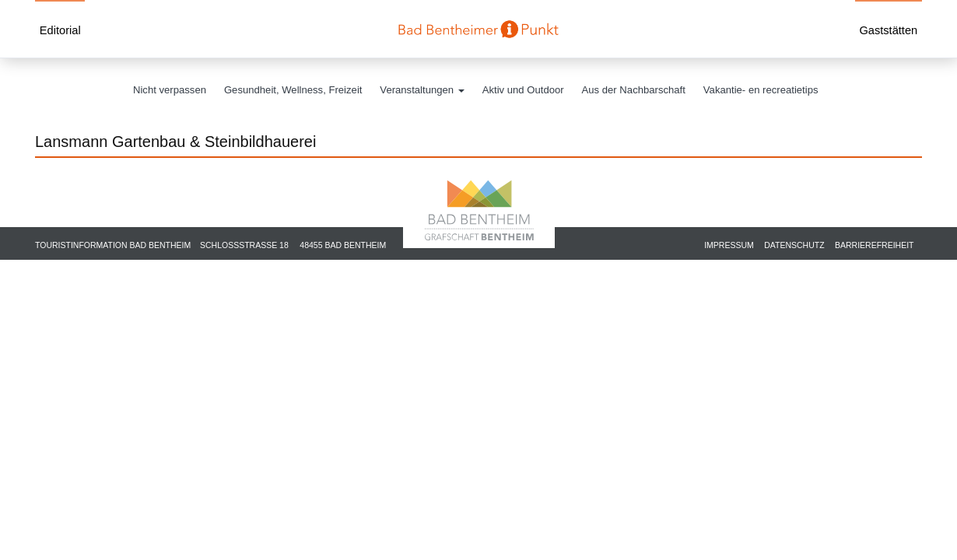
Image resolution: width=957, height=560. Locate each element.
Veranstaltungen (422, 90)
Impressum (729, 245)
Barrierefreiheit (875, 245)
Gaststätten (888, 30)
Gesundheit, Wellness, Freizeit (293, 90)
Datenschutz (794, 245)
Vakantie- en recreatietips (761, 90)
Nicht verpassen (170, 90)
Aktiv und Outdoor (523, 90)
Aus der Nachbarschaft (634, 90)
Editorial (60, 30)
